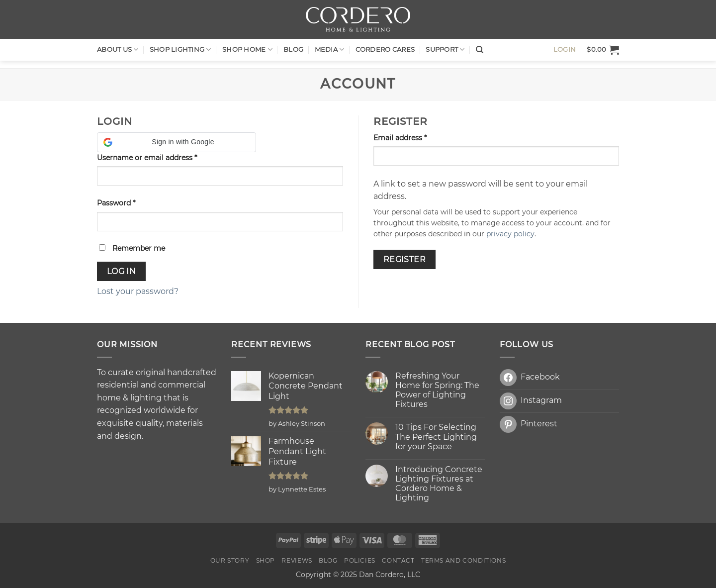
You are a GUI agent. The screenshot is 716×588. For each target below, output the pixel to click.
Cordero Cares (385, 49)
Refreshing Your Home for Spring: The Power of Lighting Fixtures (437, 390)
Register (405, 259)
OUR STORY (230, 560)
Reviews (297, 560)
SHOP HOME (247, 49)
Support (445, 49)
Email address (415, 137)
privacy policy (510, 234)
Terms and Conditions (463, 560)
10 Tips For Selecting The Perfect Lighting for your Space (436, 437)
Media (330, 49)
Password (132, 202)
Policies (360, 560)
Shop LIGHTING (180, 49)
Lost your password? (138, 291)
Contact (398, 560)
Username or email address (162, 157)
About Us (118, 49)
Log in (122, 271)
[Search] (480, 50)
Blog (293, 49)
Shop (266, 560)
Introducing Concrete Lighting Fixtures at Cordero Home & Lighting (439, 484)
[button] (603, 50)
